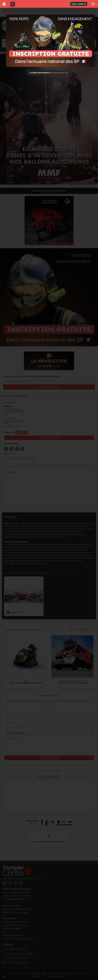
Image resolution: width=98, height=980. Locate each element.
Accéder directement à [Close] (49, 73)
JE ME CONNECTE (79, 4)
